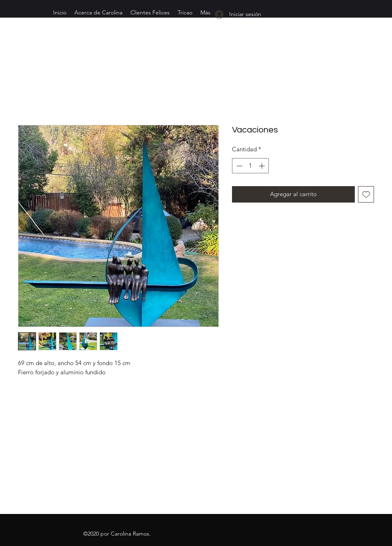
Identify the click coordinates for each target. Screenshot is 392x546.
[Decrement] (239, 166)
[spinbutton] (251, 166)
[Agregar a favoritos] (366, 194)
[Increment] (263, 166)
